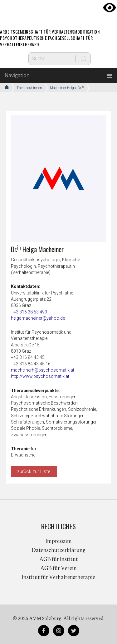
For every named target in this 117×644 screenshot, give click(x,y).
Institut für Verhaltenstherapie (58, 577)
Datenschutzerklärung (59, 549)
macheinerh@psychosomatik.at (43, 370)
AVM (59, 11)
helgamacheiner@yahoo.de (38, 318)
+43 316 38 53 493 (29, 312)
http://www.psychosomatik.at (40, 376)
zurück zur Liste (34, 471)
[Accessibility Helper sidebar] (110, 7)
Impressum (59, 540)
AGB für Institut (59, 558)
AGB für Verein (58, 568)
